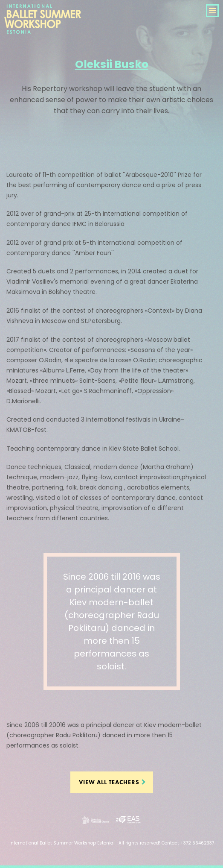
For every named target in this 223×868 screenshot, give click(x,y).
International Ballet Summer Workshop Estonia (43, 29)
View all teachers (109, 782)
